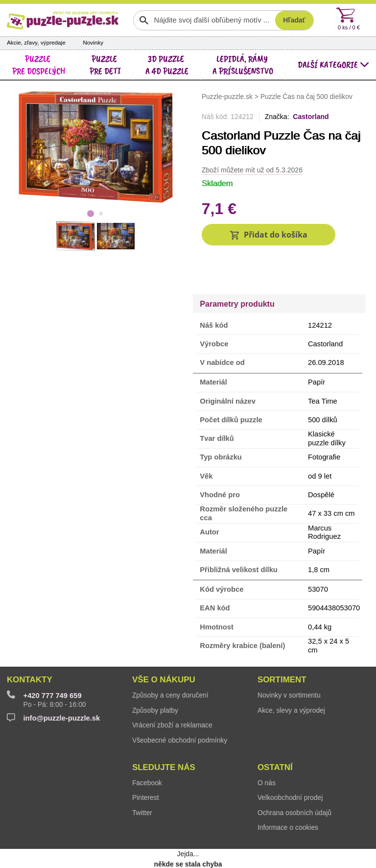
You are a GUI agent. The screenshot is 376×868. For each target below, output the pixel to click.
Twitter (142, 781)
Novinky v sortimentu (289, 663)
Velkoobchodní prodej (290, 766)
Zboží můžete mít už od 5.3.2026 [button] (252, 170)
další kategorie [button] (333, 64)
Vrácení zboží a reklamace (172, 693)
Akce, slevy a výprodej (291, 678)
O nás (267, 751)
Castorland (311, 117)
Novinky (93, 43)
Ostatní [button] (275, 735)
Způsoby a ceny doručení (170, 663)
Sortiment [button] (282, 648)
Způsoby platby (155, 678)
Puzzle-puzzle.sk (228, 96)
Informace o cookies (288, 796)
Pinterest (146, 766)
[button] (269, 235)
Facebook (147, 751)
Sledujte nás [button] (164, 735)
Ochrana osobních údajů (294, 781)
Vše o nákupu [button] (164, 648)
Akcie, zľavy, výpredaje (36, 43)
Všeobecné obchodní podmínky (180, 708)
